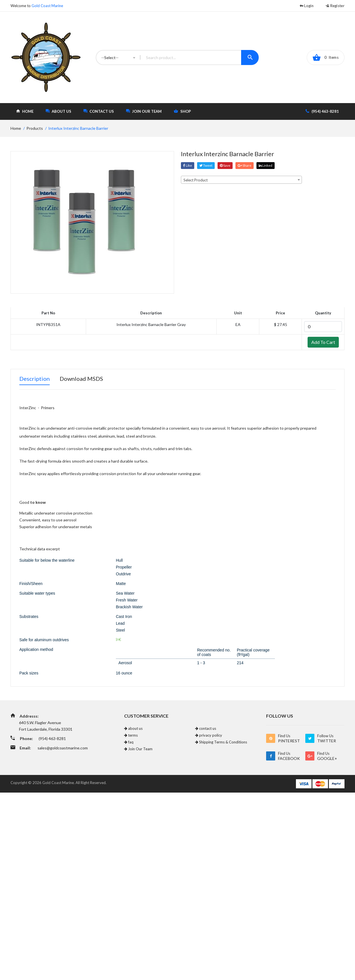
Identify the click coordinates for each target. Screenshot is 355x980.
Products (35, 128)
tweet (206, 165)
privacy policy (209, 735)
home (25, 111)
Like (188, 165)
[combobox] (241, 180)
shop (182, 111)
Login (307, 6)
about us (59, 111)
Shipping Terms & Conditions (221, 742)
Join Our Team (144, 111)
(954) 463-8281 (322, 111)
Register (335, 6)
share (245, 165)
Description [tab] (35, 379)
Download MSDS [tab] (81, 379)
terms (131, 735)
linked (266, 165)
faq (129, 742)
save (225, 165)
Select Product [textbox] (196, 180)
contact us (99, 111)
